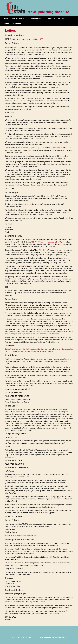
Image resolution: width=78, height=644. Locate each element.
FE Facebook (63, 19)
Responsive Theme (59, 637)
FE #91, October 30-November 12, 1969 (47, 242)
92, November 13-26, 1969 (31, 39)
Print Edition (36, 19)
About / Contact (19, 19)
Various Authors (16, 35)
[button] (76, 4)
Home (6, 19)
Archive (7, 24)
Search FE (17, 24)
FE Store (51, 19)
